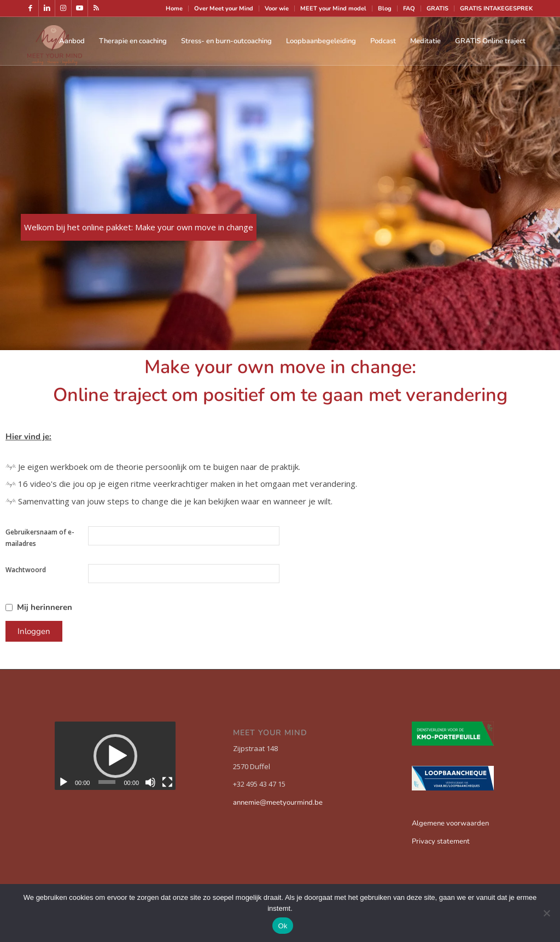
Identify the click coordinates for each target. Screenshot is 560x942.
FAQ (409, 8)
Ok (282, 926)
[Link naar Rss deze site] (96, 8)
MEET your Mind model (333, 8)
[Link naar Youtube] (80, 8)
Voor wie (277, 8)
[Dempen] (150, 782)
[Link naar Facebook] (30, 8)
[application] (115, 755)
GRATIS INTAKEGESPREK (496, 8)
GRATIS (437, 8)
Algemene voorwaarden (450, 823)
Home (174, 8)
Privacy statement (441, 841)
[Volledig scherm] (167, 782)
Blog (385, 8)
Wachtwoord (26, 570)
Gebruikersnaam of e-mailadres (40, 538)
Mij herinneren (45, 607)
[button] (115, 756)
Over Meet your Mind (224, 8)
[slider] (107, 782)
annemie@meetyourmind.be (278, 803)
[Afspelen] (63, 782)
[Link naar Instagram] (63, 8)
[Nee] (546, 913)
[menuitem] (174, 8)
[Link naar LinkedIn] (47, 8)
